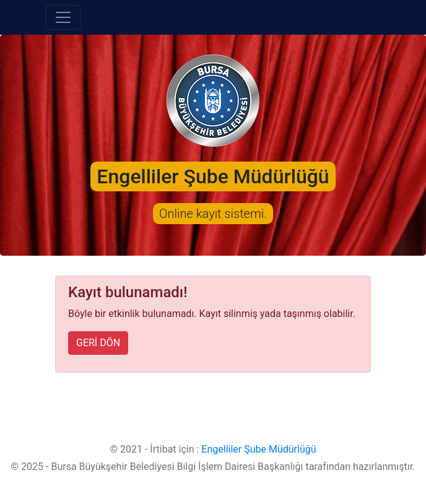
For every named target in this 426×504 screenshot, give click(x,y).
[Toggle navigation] (63, 17)
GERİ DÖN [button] (98, 343)
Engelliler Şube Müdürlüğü (259, 449)
